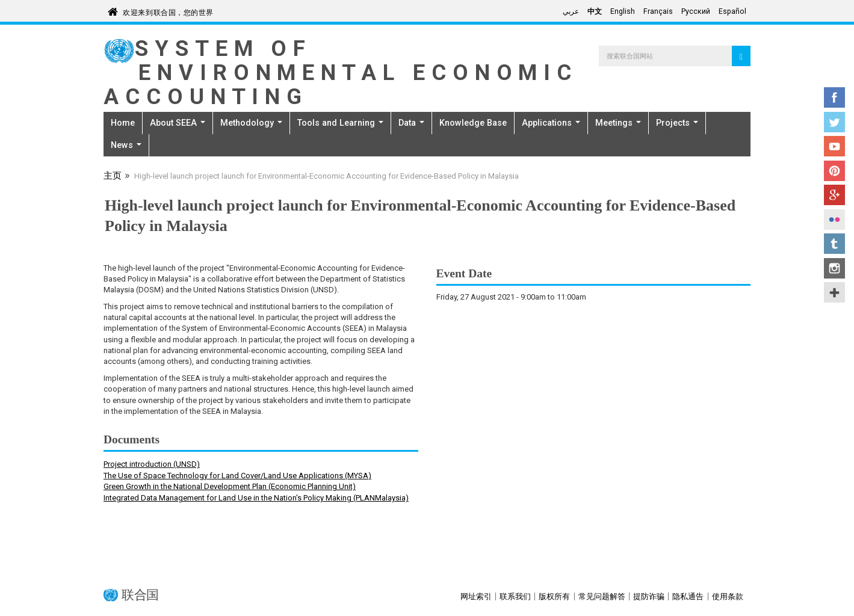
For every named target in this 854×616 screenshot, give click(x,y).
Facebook (834, 97)
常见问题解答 (602, 596)
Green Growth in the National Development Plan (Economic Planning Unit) (230, 486)
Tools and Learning (340, 123)
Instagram (834, 268)
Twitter (834, 122)
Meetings (618, 123)
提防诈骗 (649, 596)
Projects (677, 123)
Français (658, 11)
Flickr (834, 220)
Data (411, 123)
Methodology (251, 123)
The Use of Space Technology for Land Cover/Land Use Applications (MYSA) (237, 476)
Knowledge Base (473, 123)
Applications (551, 123)
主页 (113, 177)
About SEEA (178, 123)
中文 (595, 11)
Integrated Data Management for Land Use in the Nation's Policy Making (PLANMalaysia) (256, 498)
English (623, 11)
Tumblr (834, 244)
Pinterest (834, 171)
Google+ (834, 195)
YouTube (834, 146)
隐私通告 (688, 596)
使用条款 (728, 596)
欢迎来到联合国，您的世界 (168, 11)
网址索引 (476, 596)
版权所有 (554, 596)
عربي (571, 11)
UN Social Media (834, 292)
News (126, 145)
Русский (696, 11)
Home (123, 123)
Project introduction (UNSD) (152, 464)
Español (732, 11)
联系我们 (515, 596)
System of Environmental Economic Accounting (341, 72)
